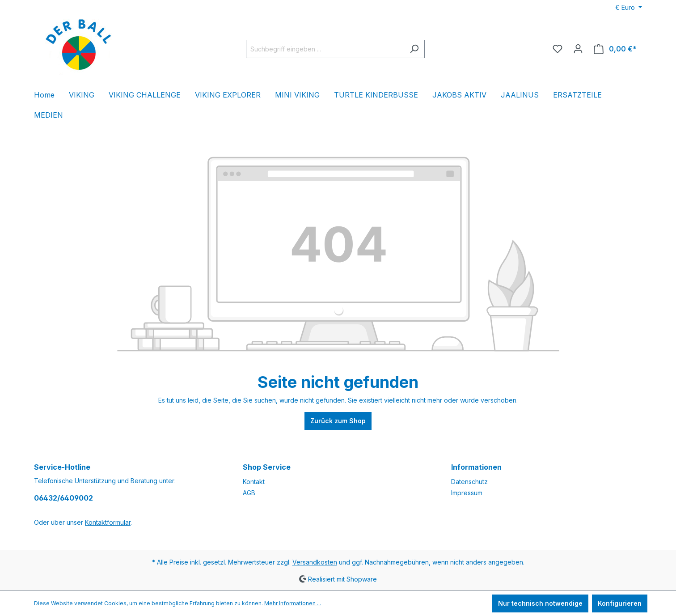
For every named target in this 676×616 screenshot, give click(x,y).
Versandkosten (315, 562)
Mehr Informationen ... (293, 603)
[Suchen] (414, 49)
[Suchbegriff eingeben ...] (325, 49)
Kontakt (254, 482)
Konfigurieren (620, 603)
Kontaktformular (108, 522)
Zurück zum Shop (338, 421)
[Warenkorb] (615, 49)
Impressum (467, 493)
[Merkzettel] (558, 49)
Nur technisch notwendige (540, 603)
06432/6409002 (63, 498)
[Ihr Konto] (578, 49)
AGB (249, 493)
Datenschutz (469, 482)
